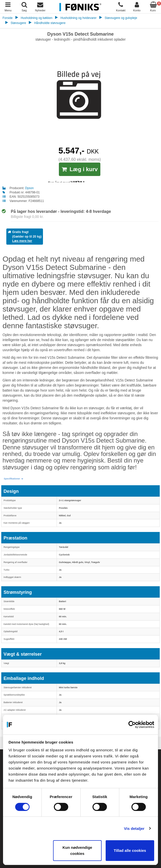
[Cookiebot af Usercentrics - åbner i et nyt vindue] (132, 725)
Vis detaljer (134, 828)
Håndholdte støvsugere (50, 23)
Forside (8, 18)
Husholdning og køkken (37, 18)
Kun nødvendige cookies (77, 850)
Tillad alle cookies (130, 850)
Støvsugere (18, 23)
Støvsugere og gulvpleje (121, 18)
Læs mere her (22, 241)
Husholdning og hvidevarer (78, 18)
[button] (14, 479)
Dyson (29, 188)
